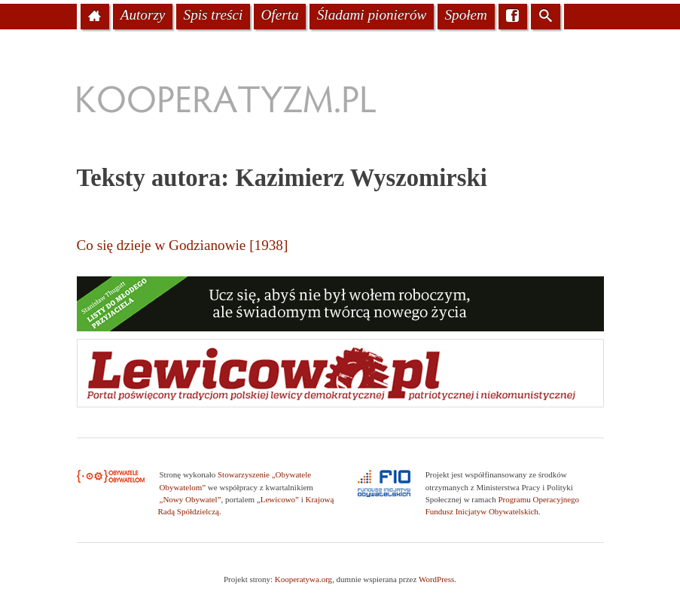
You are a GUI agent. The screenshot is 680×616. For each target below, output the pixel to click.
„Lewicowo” (278, 499)
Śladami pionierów (372, 15)
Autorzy (143, 15)
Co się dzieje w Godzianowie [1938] (183, 245)
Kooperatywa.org (303, 579)
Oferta (279, 15)
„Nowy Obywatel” (191, 499)
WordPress (436, 579)
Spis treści (213, 15)
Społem (466, 15)
